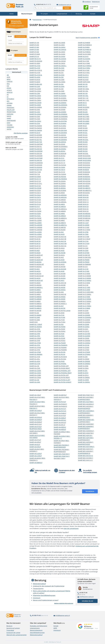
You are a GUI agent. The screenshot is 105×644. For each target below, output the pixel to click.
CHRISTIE (10, 82)
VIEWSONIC (10, 127)
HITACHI (9, 90)
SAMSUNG (10, 114)
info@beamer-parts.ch (64, 5)
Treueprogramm (38, 588)
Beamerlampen (37, 20)
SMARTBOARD (11, 121)
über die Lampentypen (71, 528)
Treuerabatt (10, 630)
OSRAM (9, 105)
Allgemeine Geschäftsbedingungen (44, 595)
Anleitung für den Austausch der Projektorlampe (49, 586)
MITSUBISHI (10, 99)
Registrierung (96, 2)
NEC (8, 101)
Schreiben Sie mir (88, 601)
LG (8, 97)
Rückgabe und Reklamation (39, 626)
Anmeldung (87, 2)
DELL (8, 84)
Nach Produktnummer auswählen (87, 38)
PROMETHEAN (11, 112)
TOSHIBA (10, 125)
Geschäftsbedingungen (37, 633)
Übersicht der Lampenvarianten (17, 635)
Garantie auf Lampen (13, 628)
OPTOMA (10, 103)
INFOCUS (10, 92)
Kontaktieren (90, 491)
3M (8, 75)
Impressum (37, 598)
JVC (8, 95)
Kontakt (56, 626)
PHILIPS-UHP (11, 110)
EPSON (9, 88)
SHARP (34, 43)
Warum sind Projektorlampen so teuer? (46, 600)
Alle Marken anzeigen (21, 133)
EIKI (8, 86)
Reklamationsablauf (39, 584)
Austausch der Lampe (13, 633)
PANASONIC (11, 108)
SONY (9, 123)
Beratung (9, 626)
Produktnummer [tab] (21, 36)
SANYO (9, 116)
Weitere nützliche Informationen (64, 603)
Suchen (67, 8)
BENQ (9, 79)
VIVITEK (9, 129)
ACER (8, 77)
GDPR (55, 628)
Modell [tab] (10, 36)
